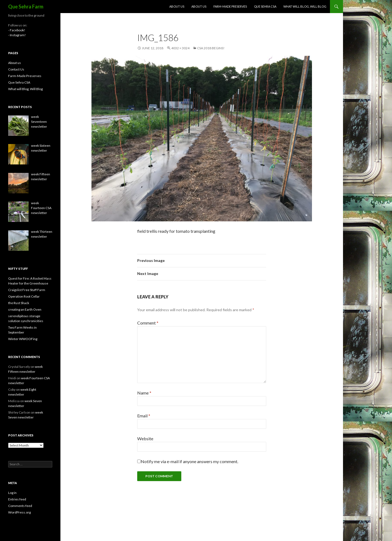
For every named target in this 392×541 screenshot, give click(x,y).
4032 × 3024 (180, 48)
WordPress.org (19, 512)
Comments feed (20, 506)
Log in (12, 493)
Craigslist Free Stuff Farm (27, 290)
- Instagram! (17, 35)
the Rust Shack (19, 303)
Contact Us (16, 69)
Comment (148, 323)
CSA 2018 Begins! (211, 48)
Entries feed (17, 499)
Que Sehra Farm (26, 7)
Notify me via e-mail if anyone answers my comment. (188, 461)
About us (177, 6)
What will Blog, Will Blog (305, 6)
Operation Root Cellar (24, 296)
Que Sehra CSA (265, 6)
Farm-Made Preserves (230, 6)
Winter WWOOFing (23, 339)
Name (144, 393)
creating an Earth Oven (25, 309)
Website (145, 438)
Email (144, 416)
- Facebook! (17, 30)
